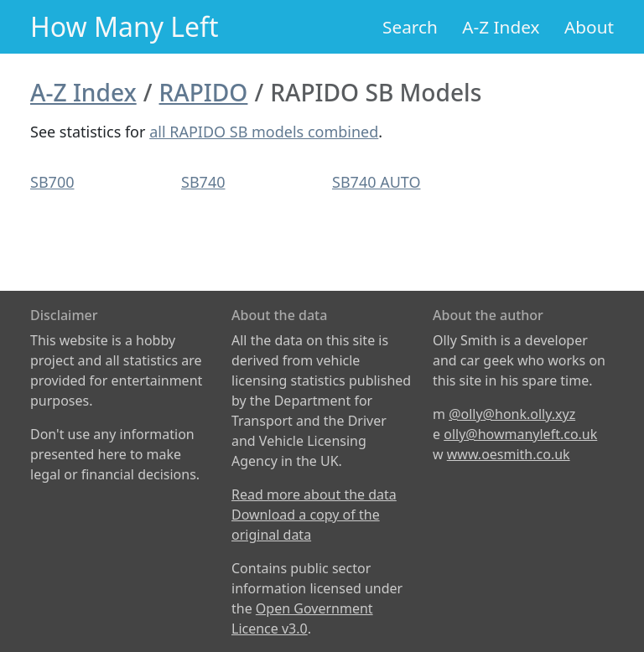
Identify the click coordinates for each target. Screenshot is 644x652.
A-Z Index (501, 27)
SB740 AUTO (377, 182)
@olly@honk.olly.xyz (512, 414)
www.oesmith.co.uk (509, 454)
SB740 (203, 182)
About (589, 27)
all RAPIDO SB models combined (264, 132)
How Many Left (125, 26)
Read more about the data (314, 494)
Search (410, 27)
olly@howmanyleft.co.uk (520, 434)
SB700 (52, 182)
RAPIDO (204, 92)
